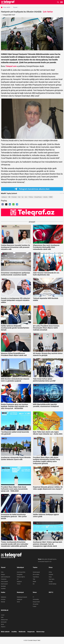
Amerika (51, 574)
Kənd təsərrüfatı (21, 572)
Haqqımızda (31, 632)
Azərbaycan (4, 197)
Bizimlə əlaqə (40, 632)
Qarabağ (3, 586)
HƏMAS (51, 197)
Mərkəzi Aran (4, 620)
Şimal (2, 624)
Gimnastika (36, 599)
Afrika (50, 572)
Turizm (19, 584)
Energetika (20, 574)
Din (34, 584)
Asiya (50, 577)
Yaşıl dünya (36, 577)
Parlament (4, 579)
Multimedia (22, 632)
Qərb (2, 617)
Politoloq (31, 197)
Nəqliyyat (19, 581)
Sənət (18, 602)
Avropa (51, 581)
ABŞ (9, 197)
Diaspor (3, 574)
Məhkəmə (3, 597)
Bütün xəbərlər (5, 632)
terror (26, 197)
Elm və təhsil (36, 574)
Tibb (34, 579)
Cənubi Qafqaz (53, 584)
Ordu (2, 572)
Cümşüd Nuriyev (38, 197)
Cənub (3, 615)
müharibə (45, 197)
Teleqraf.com (11, 66)
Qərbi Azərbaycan (6, 577)
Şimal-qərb (4, 622)
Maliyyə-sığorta (21, 577)
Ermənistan (14, 197)
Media (34, 581)
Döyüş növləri (36, 602)
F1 (33, 597)
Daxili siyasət (4, 584)
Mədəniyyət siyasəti (22, 597)
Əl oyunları (36, 604)
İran (23, 197)
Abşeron (3, 627)
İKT (18, 579)
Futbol (34, 606)
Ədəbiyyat (20, 599)
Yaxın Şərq (51, 579)
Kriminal (3, 599)
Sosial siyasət (36, 572)
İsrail (19, 197)
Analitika (3, 589)
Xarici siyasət (4, 581)
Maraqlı (3, 602)
